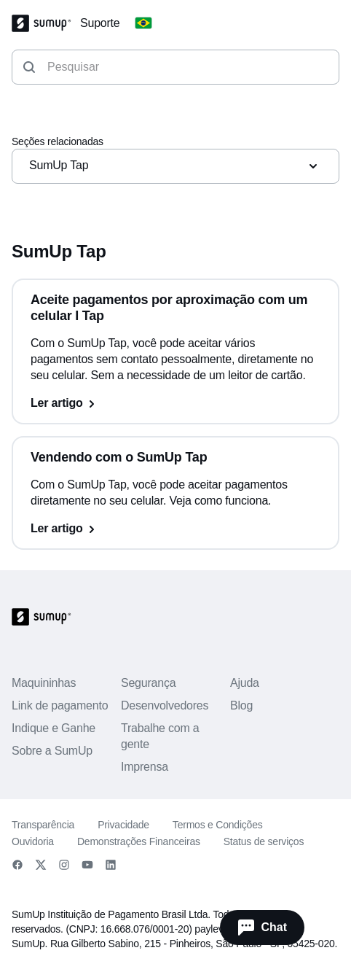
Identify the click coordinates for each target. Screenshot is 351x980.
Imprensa (145, 767)
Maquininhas (44, 683)
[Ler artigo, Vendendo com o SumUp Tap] (175, 529)
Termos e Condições (218, 825)
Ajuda (245, 683)
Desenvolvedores (165, 705)
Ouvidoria (33, 841)
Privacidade (123, 825)
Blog (241, 705)
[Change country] (143, 23)
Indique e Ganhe (54, 728)
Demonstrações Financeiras (139, 841)
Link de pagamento (60, 705)
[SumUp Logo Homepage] (46, 23)
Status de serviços (264, 841)
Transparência (43, 825)
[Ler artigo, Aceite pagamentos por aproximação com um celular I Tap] (175, 403)
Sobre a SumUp (52, 751)
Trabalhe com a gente (160, 736)
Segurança (148, 683)
